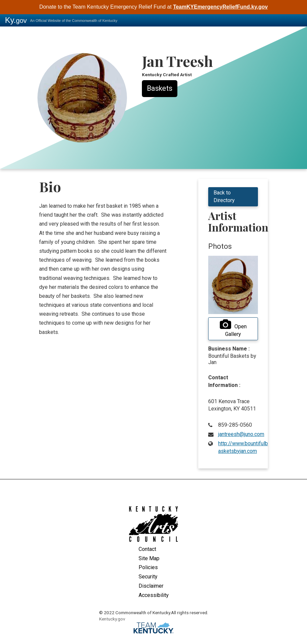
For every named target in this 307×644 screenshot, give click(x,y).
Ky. (16, 20)
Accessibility (154, 595)
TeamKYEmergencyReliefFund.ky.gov (220, 7)
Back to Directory (224, 196)
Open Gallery (233, 328)
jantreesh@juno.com (241, 434)
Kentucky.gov (112, 619)
